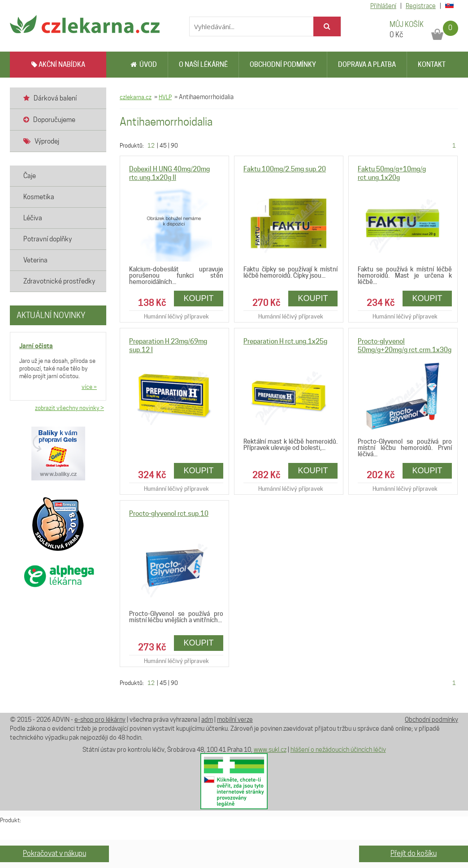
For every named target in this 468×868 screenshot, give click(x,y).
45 (163, 145)
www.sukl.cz (270, 750)
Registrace (421, 6)
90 (174, 145)
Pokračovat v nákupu (54, 853)
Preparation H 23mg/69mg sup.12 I (168, 346)
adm (207, 720)
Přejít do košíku (414, 853)
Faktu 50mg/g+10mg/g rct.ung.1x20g (392, 173)
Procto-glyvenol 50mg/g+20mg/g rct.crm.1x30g (405, 346)
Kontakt (432, 65)
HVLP (165, 97)
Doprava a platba (367, 65)
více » (89, 387)
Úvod (144, 65)
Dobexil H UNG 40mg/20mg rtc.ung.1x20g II (169, 173)
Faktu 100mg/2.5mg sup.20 (285, 169)
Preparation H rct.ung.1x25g (285, 341)
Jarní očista (36, 346)
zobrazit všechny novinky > (69, 408)
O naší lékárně (203, 65)
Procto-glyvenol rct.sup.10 (169, 514)
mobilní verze (235, 720)
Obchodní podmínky (283, 65)
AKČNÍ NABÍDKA (58, 65)
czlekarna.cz (136, 97)
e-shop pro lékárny (100, 720)
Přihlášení (383, 6)
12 (151, 145)
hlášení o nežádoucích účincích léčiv (338, 750)
